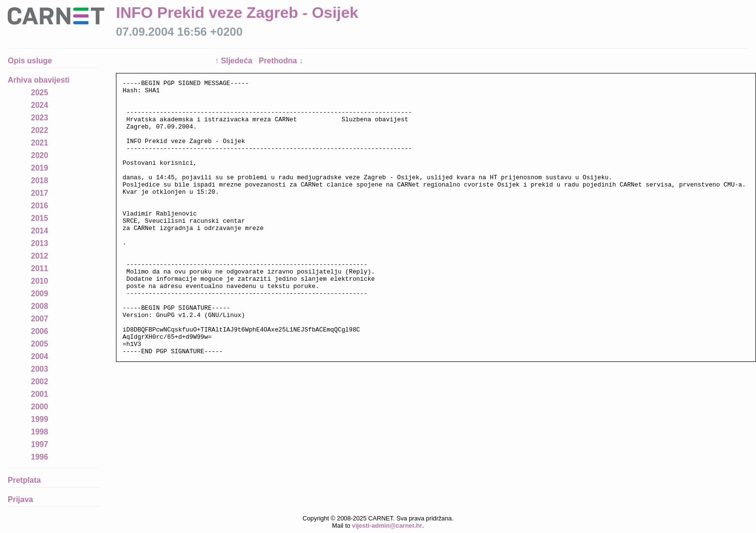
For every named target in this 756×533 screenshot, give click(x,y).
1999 (40, 419)
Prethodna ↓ (281, 61)
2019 (40, 168)
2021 (40, 143)
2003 (40, 369)
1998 (40, 432)
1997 (40, 444)
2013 (40, 243)
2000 (40, 407)
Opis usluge (30, 61)
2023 (40, 118)
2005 (40, 344)
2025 (40, 93)
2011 (40, 268)
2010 (40, 281)
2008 (40, 306)
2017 (40, 193)
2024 (40, 105)
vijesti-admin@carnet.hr (387, 526)
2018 (40, 180)
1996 (40, 457)
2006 (40, 331)
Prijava (20, 499)
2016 (40, 206)
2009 (40, 294)
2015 (40, 218)
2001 (40, 394)
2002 (40, 382)
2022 (40, 130)
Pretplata (24, 480)
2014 (40, 231)
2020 (40, 155)
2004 (40, 356)
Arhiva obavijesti (39, 80)
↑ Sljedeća (235, 61)
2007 (40, 319)
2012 (40, 256)
